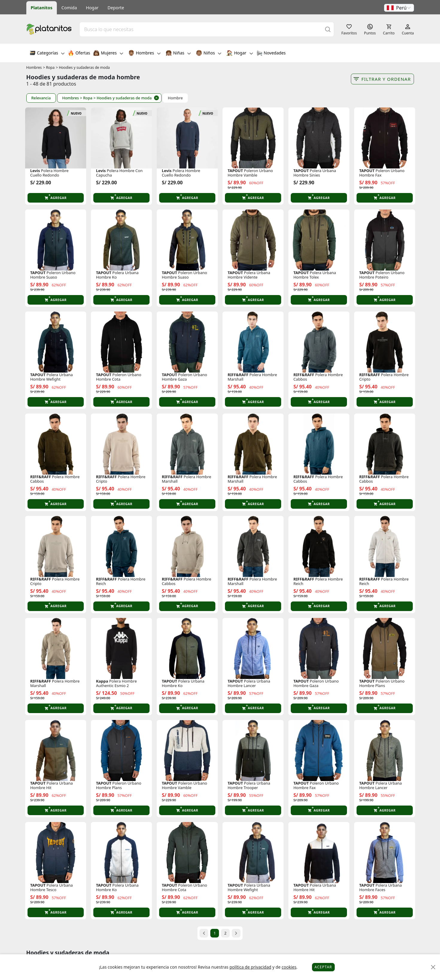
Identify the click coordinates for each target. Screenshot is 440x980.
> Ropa (49, 67)
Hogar (92, 8)
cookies (289, 967)
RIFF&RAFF (238, 375)
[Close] (433, 967)
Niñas (178, 54)
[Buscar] (328, 29)
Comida (69, 8)
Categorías (47, 54)
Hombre (175, 98)
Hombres (144, 54)
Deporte (116, 8)
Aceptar (323, 967)
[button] (399, 8)
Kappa (102, 681)
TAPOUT (235, 171)
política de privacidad (250, 967)
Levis (35, 171)
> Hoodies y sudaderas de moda (83, 67)
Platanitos (42, 8)
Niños (209, 54)
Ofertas (79, 54)
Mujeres (108, 54)
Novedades (271, 54)
